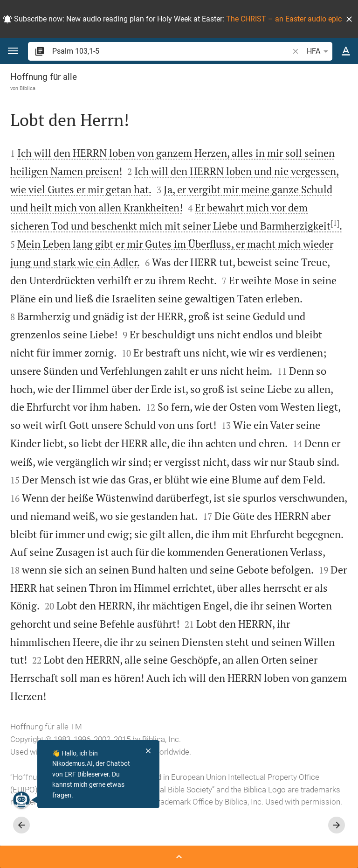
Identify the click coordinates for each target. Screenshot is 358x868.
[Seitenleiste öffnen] (179, 857)
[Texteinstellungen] (346, 51)
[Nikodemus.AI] (21, 800)
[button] (349, 19)
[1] (335, 223)
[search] (171, 51)
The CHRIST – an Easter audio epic (284, 19)
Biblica (28, 88)
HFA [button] (319, 51)
